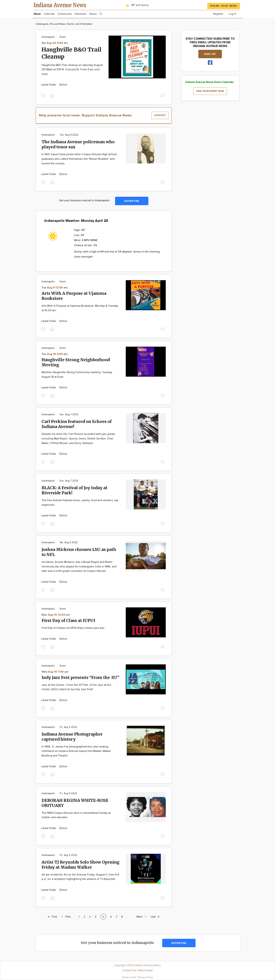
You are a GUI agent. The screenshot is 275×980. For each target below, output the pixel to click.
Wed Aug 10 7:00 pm (55, 672)
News (37, 14)
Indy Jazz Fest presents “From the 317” (80, 677)
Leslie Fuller (49, 85)
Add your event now (210, 91)
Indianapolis (48, 37)
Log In (233, 14)
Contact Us (129, 970)
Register (218, 14)
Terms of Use (130, 977)
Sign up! (210, 54)
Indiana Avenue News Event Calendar (210, 82)
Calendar (49, 14)
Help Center (145, 970)
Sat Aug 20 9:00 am (55, 43)
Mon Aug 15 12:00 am (56, 615)
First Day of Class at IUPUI (68, 620)
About (93, 14)
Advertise (80, 14)
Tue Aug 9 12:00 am (55, 288)
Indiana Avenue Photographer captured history (72, 737)
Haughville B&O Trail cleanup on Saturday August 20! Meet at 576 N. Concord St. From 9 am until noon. (72, 70)
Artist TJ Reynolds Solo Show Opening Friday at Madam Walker (81, 865)
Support (160, 115)
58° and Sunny (137, 5)
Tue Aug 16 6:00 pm (55, 354)
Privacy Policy (146, 977)
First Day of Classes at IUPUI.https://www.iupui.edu (73, 628)
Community (65, 14)
